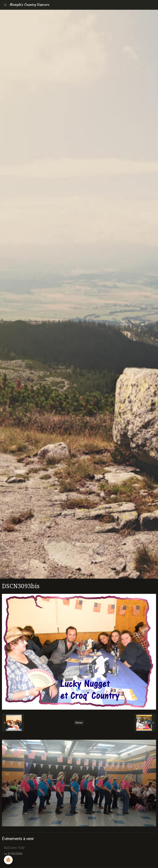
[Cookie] (8, 860)
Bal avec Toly (14, 848)
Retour (79, 723)
